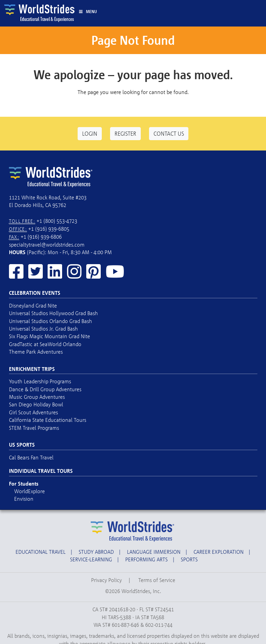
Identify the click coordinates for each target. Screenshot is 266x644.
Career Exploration (219, 552)
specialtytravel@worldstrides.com (47, 245)
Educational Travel (41, 552)
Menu (88, 11)
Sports (189, 559)
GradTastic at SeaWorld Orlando (45, 344)
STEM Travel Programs (34, 428)
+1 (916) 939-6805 (49, 229)
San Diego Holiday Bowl (36, 404)
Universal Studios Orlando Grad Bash (51, 321)
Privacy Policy (106, 580)
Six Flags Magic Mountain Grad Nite (50, 336)
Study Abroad (96, 552)
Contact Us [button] (169, 133)
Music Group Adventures (37, 397)
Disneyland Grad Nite (33, 305)
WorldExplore (29, 491)
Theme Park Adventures (36, 352)
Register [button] (125, 133)
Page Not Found (133, 40)
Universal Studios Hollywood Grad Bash (53, 313)
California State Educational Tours (48, 420)
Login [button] (90, 133)
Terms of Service (157, 580)
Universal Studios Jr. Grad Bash (43, 329)
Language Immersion (154, 552)
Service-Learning (91, 559)
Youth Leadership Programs (40, 381)
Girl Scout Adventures (33, 412)
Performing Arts (146, 559)
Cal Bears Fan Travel (31, 457)
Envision (24, 499)
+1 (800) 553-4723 (57, 221)
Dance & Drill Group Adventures (45, 389)
